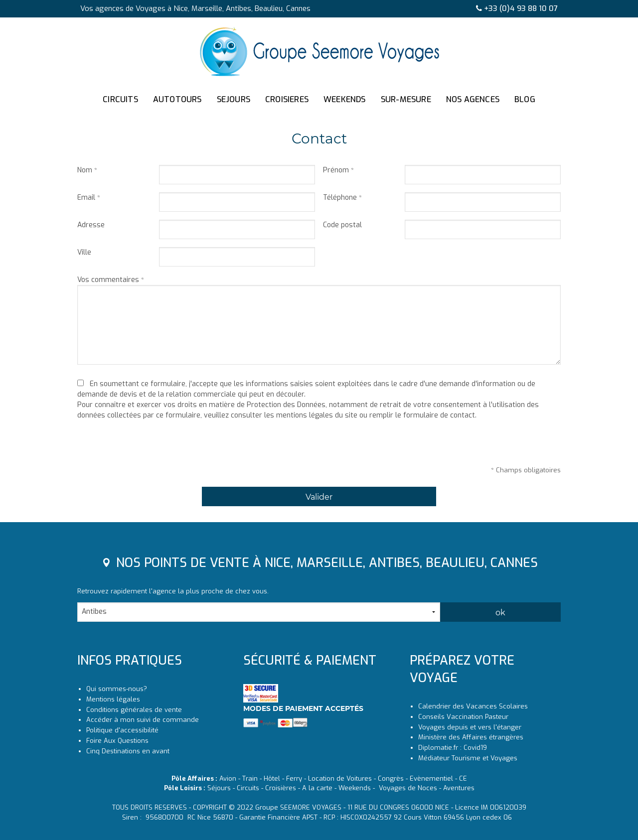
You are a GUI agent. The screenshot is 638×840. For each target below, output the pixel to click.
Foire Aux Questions (117, 741)
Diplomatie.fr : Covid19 (453, 748)
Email (86, 198)
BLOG (525, 99)
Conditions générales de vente (134, 710)
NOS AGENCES (473, 99)
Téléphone (340, 198)
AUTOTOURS (177, 99)
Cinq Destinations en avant (128, 751)
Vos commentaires (108, 280)
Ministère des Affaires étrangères (471, 737)
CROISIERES (287, 99)
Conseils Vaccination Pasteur (463, 717)
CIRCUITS (120, 99)
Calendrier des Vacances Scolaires (473, 706)
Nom (85, 170)
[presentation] (153, 446)
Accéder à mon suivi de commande (143, 720)
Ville (84, 252)
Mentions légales (113, 699)
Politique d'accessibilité (122, 730)
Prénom (336, 170)
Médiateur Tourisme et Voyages (468, 758)
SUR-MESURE (406, 99)
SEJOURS (234, 99)
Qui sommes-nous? (117, 689)
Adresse (91, 225)
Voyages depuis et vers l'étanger (470, 727)
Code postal (342, 225)
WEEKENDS (345, 99)
